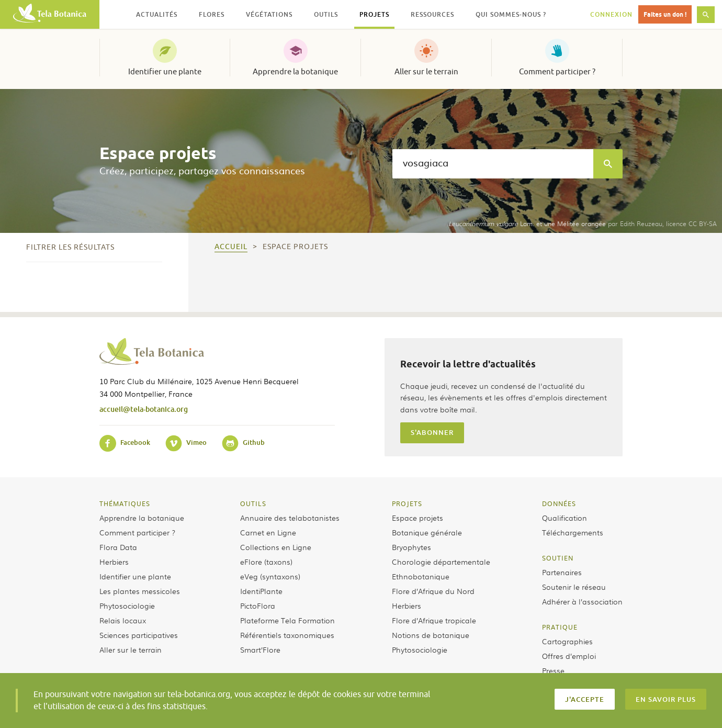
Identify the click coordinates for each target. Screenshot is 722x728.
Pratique (560, 627)
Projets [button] (374, 14)
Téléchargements (573, 532)
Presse (553, 670)
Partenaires (562, 572)
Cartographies (567, 641)
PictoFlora (258, 606)
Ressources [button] (432, 14)
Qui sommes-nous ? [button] (511, 14)
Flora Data (118, 547)
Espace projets (418, 518)
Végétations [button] (269, 14)
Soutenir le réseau (574, 587)
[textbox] (493, 164)
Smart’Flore (260, 649)
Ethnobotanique (421, 576)
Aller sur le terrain (426, 72)
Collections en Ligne (276, 547)
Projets (407, 503)
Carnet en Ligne (268, 532)
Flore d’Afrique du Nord (433, 591)
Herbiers (114, 562)
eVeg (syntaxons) (270, 576)
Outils (253, 503)
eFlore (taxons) (266, 562)
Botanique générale (427, 532)
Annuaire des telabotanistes (290, 518)
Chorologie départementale (441, 562)
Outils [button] (326, 14)
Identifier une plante (165, 72)
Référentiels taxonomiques (287, 635)
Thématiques (125, 503)
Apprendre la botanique (295, 72)
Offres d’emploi (569, 656)
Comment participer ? (557, 72)
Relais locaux (123, 620)
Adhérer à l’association (582, 601)
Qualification (565, 518)
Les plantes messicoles (140, 591)
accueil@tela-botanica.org (144, 409)
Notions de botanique (431, 635)
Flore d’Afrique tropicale (434, 620)
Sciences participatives (139, 635)
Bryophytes (411, 547)
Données (559, 503)
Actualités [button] (157, 14)
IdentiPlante (261, 591)
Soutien (558, 558)
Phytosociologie (127, 606)
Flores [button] (212, 14)
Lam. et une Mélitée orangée (527, 223)
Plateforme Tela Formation (287, 620)
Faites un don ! (665, 14)
